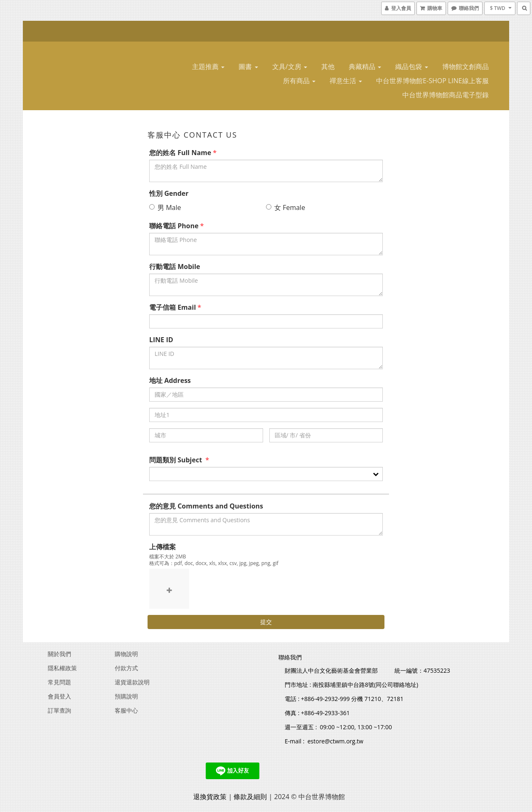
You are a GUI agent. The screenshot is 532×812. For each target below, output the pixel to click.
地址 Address (170, 380)
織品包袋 (411, 67)
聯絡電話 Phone (174, 226)
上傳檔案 (163, 547)
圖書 (248, 67)
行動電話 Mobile (175, 267)
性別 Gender (169, 193)
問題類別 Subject (176, 460)
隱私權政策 (62, 668)
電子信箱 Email (172, 307)
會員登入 (59, 696)
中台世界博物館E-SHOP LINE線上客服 (432, 81)
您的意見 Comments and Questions (206, 506)
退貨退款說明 (132, 682)
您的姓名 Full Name (180, 153)
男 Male (165, 207)
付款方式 (126, 668)
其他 (328, 67)
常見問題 (59, 682)
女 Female (286, 207)
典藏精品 (365, 67)
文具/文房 (290, 67)
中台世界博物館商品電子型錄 (446, 95)
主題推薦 (208, 67)
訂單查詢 (59, 710)
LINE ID (161, 340)
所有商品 (299, 81)
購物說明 (126, 654)
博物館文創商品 (465, 67)
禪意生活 (346, 81)
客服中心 (126, 710)
